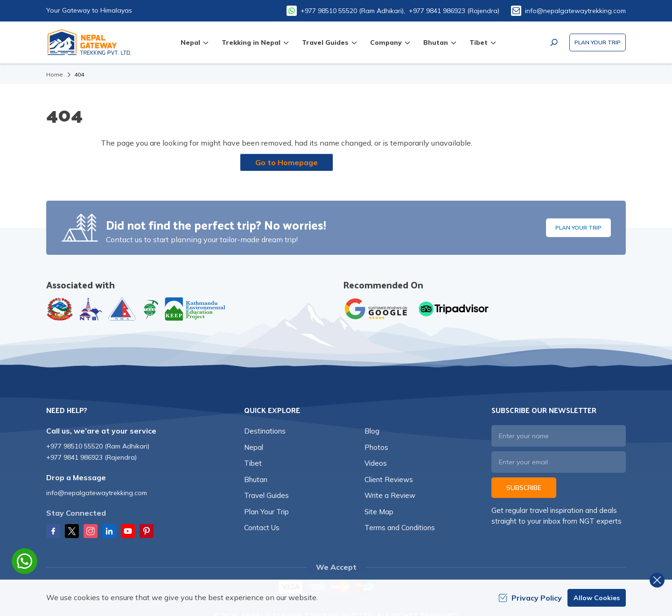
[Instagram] (91, 531)
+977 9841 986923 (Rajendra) (454, 11)
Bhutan (256, 479)
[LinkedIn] (109, 531)
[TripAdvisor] (454, 309)
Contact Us (262, 528)
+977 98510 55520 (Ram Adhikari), (353, 11)
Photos (376, 447)
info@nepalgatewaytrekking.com (575, 11)
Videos (376, 463)
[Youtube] (128, 531)
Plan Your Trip (598, 42)
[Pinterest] (147, 531)
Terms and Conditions (400, 528)
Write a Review (390, 495)
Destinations (265, 431)
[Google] (378, 309)
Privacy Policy (530, 598)
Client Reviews (389, 479)
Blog (372, 431)
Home (55, 74)
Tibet (253, 463)
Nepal (254, 447)
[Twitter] (72, 531)
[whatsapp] (24, 561)
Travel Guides (266, 495)
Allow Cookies (597, 598)
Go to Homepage (287, 162)
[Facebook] (53, 531)
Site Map (379, 512)
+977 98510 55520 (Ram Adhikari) (98, 446)
